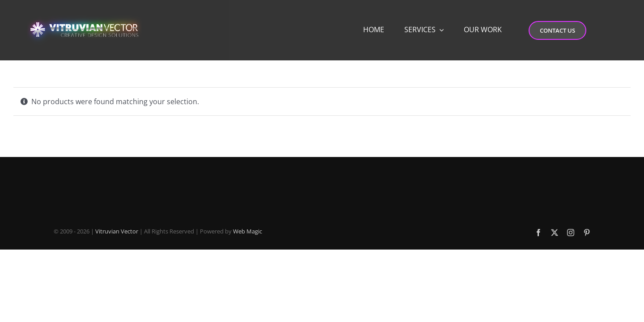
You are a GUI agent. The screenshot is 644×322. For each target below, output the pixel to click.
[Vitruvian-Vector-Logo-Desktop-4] (85, 14)
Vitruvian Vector (117, 231)
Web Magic (248, 231)
